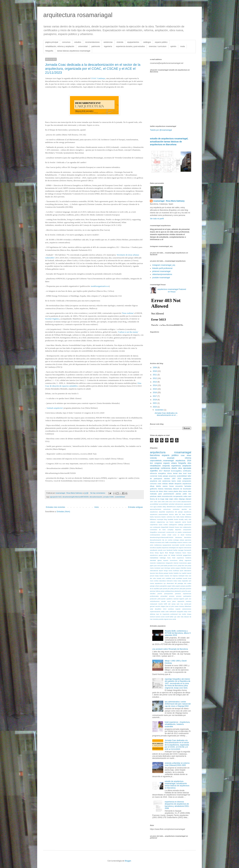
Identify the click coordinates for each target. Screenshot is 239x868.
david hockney (186, 535)
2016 (155, 393)
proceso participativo (184, 596)
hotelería (188, 558)
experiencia (176, 466)
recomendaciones (92, 42)
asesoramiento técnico (166, 514)
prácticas (153, 496)
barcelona (155, 455)
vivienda (120, 42)
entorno (180, 542)
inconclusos (174, 560)
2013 (155, 382)
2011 (155, 375)
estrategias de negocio (176, 548)
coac (183, 455)
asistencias (108, 42)
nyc (165, 583)
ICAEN (178, 502)
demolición (188, 537)
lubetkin (176, 573)
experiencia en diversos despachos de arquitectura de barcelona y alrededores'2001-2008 (177, 805)
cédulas (165, 484)
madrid (184, 573)
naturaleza (162, 581)
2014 (155, 385)
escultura (153, 548)
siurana (181, 606)
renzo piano (172, 601)
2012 (155, 378)
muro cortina (154, 581)
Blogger (128, 861)
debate (171, 484)
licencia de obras (156, 491)
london (171, 573)
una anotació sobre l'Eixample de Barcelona (170, 649)
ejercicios (188, 540)
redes (185, 496)
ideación (176, 489)
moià (174, 578)
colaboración (187, 527)
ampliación (187, 466)
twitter (172, 617)
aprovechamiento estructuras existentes (165, 509)
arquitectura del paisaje (174, 512)
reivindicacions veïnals (158, 601)
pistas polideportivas (167, 591)
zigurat (166, 619)
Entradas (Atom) (63, 512)
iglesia (160, 560)
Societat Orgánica (52, 319)
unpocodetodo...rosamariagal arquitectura (168, 461)
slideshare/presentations (162, 274)
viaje (167, 499)
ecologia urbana (179, 540)
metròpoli (181, 576)
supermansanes (155, 612)
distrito (159, 486)
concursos (66, 42)
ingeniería (108, 46)
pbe (161, 589)
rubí (169, 604)
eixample (171, 458)
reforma (188, 458)
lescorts (152, 573)
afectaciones (179, 504)
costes (164, 535)
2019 (155, 400)
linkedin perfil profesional (162, 268)
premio (160, 594)
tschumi (152, 617)
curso (174, 535)
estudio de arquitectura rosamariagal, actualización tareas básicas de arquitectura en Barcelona (169, 142)
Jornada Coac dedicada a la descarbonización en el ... (166, 414)
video (176, 499)
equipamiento (167, 545)
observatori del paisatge (175, 583)
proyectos (172, 476)
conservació (161, 532)
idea (180, 473)
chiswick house (174, 527)
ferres (152, 553)
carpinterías (154, 525)
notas (175, 581)
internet (176, 563)
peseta (165, 589)
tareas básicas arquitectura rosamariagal (74, 51)
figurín (162, 553)
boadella (170, 519)
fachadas (188, 486)
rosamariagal (183, 452)
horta (169, 558)
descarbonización (96, 497)
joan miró (157, 566)
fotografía (49, 51)
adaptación (187, 479)
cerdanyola (157, 527)
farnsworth (188, 550)
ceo (151, 527)
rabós (159, 496)
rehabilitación (155, 466)
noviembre (160, 410)
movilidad (179, 578)
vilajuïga (182, 499)
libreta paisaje (164, 573)
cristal (169, 535)
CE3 (174, 502)
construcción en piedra (174, 532)
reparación (181, 601)
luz (180, 573)
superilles (154, 471)
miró (163, 578)
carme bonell (187, 522)
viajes (171, 499)
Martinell (167, 471)
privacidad (164, 596)
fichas (157, 553)
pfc (169, 589)
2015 (155, 389)
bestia (182, 517)
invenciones (183, 563)
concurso (153, 484)
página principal (52, 42)
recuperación (178, 496)
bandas (189, 514)
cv (178, 535)
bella (178, 517)
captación (178, 522)
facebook (170, 550)
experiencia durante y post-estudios (130, 46)
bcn (151, 463)
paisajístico (164, 586)
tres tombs (182, 614)
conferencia (166, 468)
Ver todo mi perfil (157, 219)
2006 (163, 502)
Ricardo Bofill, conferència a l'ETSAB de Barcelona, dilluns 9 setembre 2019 (178, 633)
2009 (155, 368)
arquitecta (154, 481)
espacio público (161, 42)
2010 (155, 371)
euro (165, 550)
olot (185, 583)
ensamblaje (173, 542)
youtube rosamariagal (161, 278)
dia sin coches (167, 540)
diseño (174, 468)
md (171, 576)
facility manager (178, 550)
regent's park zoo (185, 599)
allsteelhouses (171, 507)
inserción (153, 563)
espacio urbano (170, 463)
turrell (167, 617)
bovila (176, 519)
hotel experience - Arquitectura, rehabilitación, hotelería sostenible (177, 724)
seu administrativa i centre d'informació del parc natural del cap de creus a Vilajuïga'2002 (178, 704)
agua (155, 507)
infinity (181, 560)
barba (152, 517)
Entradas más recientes (55, 507)
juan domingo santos (168, 568)
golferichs (153, 489)
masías (167, 576)
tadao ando (165, 612)
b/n (180, 514)
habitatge (163, 558)
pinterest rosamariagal (161, 271)
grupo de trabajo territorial (173, 555)
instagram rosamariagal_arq (164, 265)
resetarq (188, 601)
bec (174, 517)
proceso (172, 596)
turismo (158, 617)
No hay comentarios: (98, 493)
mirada (159, 578)
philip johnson (175, 589)
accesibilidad (154, 504)
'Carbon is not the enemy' (128, 332)
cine (181, 527)
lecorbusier (187, 489)
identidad (153, 560)
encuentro (179, 486)
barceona (158, 517)
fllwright (172, 553)
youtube (161, 619)
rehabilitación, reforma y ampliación (60, 46)
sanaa (173, 604)
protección (153, 599)
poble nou (187, 494)
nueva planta (173, 491)
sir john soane (174, 606)
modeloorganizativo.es (100, 286)
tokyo (186, 612)
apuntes (184, 509)
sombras (171, 609)
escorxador (176, 545)
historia (161, 489)
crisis (159, 484)
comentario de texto (158, 530)
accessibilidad (164, 504)
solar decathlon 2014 (158, 609)
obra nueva (183, 491)
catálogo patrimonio (185, 525)
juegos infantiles (181, 568)
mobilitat (168, 578)
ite (181, 489)
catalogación (173, 525)
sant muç (180, 604)
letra (157, 573)
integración (169, 563)
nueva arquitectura (156, 583)
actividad (172, 504)
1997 (174, 479)
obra (189, 463)
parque (183, 586)
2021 (155, 403)
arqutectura (154, 514)
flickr (167, 553)
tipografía (180, 612)
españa (159, 548)
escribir (182, 545)
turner (163, 617)
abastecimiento (186, 502)
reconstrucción (167, 496)
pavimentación (169, 494)
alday (164, 507)
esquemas (165, 548)
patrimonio (96, 46)
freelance (178, 553)
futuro (184, 553)
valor (179, 617)
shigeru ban (165, 606)
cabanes (153, 522)
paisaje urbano (155, 586)
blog (166, 519)
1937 (152, 502)
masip (157, 576)
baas (184, 514)
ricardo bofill (163, 604)
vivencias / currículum (158, 46)
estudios (78, 42)
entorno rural (187, 542)
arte (160, 481)
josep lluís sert (182, 566)
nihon (166, 491)
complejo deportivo (174, 530)
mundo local (187, 578)
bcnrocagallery (176, 471)
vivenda (155, 619)
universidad (83, 46)
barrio (174, 481)
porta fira (184, 591)
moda (182, 46)
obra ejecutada (185, 468)
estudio (160, 550)
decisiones (179, 537)
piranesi (189, 589)
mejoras (175, 576)
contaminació (187, 532)
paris (160, 494)
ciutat (179, 481)
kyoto (182, 571)
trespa (189, 614)
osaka (189, 583)
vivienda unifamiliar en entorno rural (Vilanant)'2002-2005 (177, 764)
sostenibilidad (120, 497)
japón (152, 566)
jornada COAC (109, 497)
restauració (154, 604)
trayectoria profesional (170, 614)
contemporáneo (155, 535)
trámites (167, 479)
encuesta (158, 542)
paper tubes (172, 586)
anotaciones (187, 507)
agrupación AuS (56, 497)
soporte (178, 609)
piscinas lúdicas (155, 591)
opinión (173, 46)
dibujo (152, 486)
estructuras (188, 548)
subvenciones (187, 609)
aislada (160, 507)
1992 (155, 502)
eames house (168, 486)
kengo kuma (168, 571)
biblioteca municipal (157, 519)
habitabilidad (154, 558)
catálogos (147, 42)
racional (176, 599)
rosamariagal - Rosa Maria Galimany (169, 201)
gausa (161, 555)
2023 (155, 407)
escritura (188, 545)
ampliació (180, 507)
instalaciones (161, 563)
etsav (189, 455)
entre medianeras (156, 545)
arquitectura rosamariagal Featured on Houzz (172, 291)
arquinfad (162, 512)
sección (158, 606)
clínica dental (172, 473)
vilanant (188, 499)
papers (178, 586)
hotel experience (178, 558)
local (185, 473)
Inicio (97, 507)
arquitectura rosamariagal (78, 15)
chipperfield (165, 527)
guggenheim (187, 555)
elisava (152, 542)
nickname (170, 581)
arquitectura (158, 452)
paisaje (165, 476)
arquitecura (187, 512)
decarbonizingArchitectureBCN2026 (76, 497)
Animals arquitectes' (55, 408)
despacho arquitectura (183, 484)
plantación (178, 591)
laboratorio (188, 571)
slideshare (188, 606)
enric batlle (165, 542)
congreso (158, 463)
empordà (166, 466)
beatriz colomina (167, 517)
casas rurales (163, 525)
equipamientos (133, 42)
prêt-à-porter (161, 599)
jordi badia (164, 566)
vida (182, 617)
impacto (166, 560)
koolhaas (176, 571)
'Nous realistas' (128, 313)
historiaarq (168, 489)
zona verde (172, 619)
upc (175, 617)
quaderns (169, 599)
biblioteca (188, 517)
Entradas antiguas (135, 507)
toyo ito (159, 614)
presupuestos (169, 594)
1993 (159, 502)
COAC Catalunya (98, 78)
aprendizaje (155, 468)
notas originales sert (184, 581)
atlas (176, 514)
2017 (155, 396)
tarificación (173, 612)
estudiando (154, 550)
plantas (178, 494)
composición (187, 481)
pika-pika (183, 589)
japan (189, 563)
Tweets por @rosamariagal (161, 130)
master (161, 576)
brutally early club (185, 519)
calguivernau (161, 522)
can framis (170, 522)
